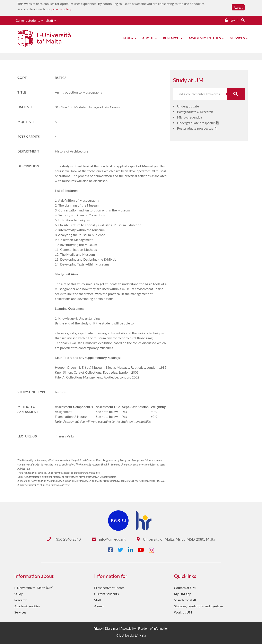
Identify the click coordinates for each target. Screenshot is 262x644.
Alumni (99, 606)
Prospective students (109, 588)
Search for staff (185, 600)
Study (129, 38)
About (150, 38)
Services (239, 38)
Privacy (98, 628)
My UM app (183, 594)
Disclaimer (112, 628)
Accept (238, 7)
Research (173, 38)
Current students (29, 20)
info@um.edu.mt (109, 539)
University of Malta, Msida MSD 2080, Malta (176, 539)
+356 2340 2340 (64, 539)
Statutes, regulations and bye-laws (199, 606)
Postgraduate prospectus (195, 128)
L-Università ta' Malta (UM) (34, 588)
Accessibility (128, 628)
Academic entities (206, 38)
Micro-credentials (190, 117)
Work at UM (183, 612)
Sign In (233, 20)
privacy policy (61, 9)
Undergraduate (188, 106)
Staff (51, 20)
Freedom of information (153, 628)
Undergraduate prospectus (196, 123)
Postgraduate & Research (195, 112)
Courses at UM (185, 588)
